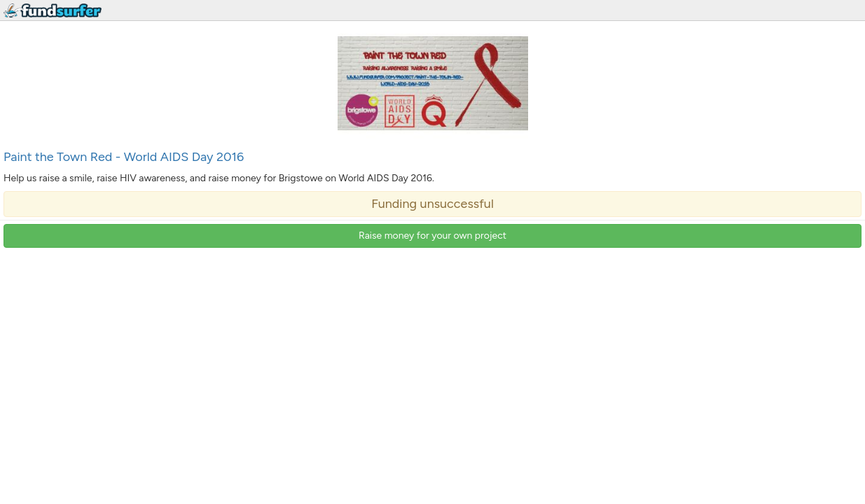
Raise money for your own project (432, 236)
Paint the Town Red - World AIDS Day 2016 (124, 157)
